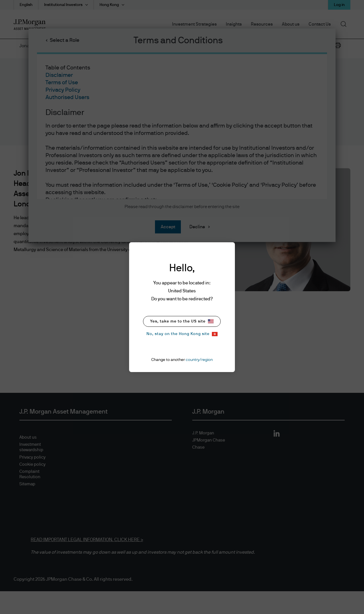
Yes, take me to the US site (182, 321)
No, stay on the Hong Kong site (182, 334)
